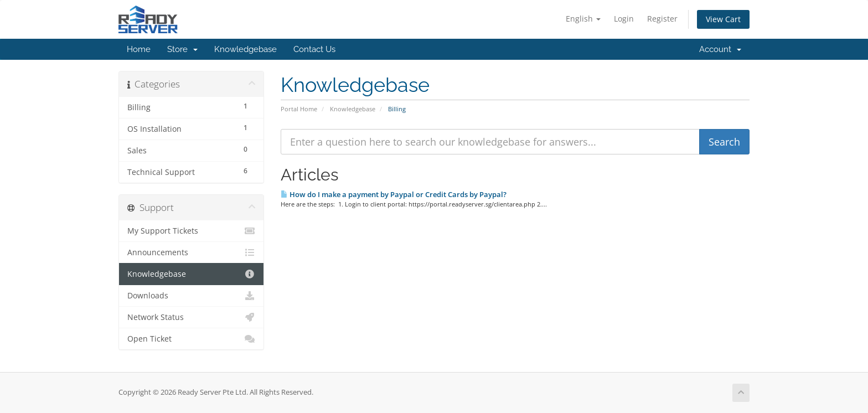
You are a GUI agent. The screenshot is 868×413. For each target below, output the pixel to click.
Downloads (191, 296)
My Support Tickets (191, 231)
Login (624, 19)
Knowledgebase (246, 49)
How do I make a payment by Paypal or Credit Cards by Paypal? (394, 194)
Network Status (191, 317)
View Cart (723, 19)
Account (720, 49)
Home (139, 49)
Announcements (191, 252)
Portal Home (299, 109)
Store (182, 49)
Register (662, 19)
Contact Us (314, 49)
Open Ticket (191, 339)
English (583, 19)
